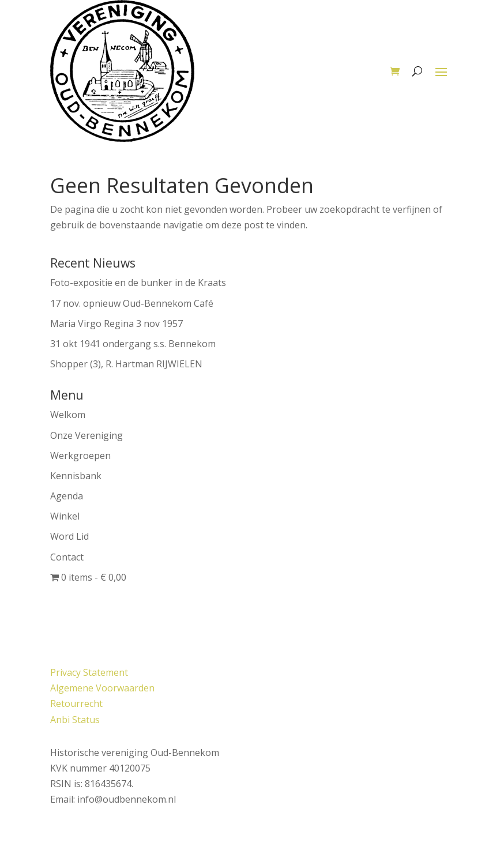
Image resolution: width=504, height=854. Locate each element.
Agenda (67, 496)
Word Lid (69, 536)
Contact (67, 557)
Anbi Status (75, 720)
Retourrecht (76, 703)
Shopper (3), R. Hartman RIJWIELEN (126, 364)
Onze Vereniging (86, 435)
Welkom (68, 415)
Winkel (65, 516)
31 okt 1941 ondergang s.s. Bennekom (133, 344)
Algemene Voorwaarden (102, 688)
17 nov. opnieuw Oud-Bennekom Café (132, 303)
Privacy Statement (89, 672)
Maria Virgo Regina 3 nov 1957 (116, 323)
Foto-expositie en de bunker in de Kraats (138, 283)
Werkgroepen (80, 456)
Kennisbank (76, 476)
